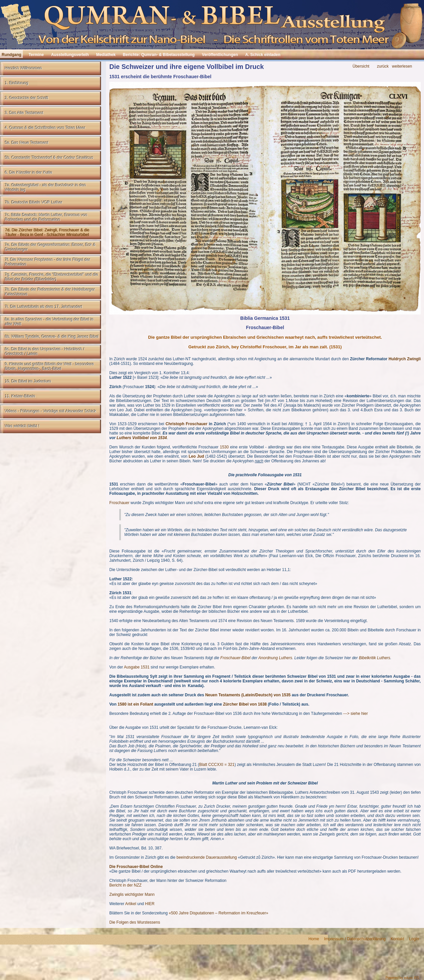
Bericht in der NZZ (125, 885)
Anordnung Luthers (275, 658)
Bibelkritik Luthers (374, 658)
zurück (383, 66)
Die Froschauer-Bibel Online (136, 867)
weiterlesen (402, 66)
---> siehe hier (355, 714)
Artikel (131, 904)
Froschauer (119, 503)
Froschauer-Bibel (235, 658)
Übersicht (361, 66)
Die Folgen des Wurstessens (135, 922)
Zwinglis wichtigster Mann (132, 894)
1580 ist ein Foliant (135, 704)
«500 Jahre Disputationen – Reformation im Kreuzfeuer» (218, 913)
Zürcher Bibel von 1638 (245, 704)
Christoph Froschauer (186, 424)
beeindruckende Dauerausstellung (207, 857)
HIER (150, 904)
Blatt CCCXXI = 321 (217, 765)
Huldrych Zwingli (405, 359)
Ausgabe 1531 (137, 667)
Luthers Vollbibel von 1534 (142, 438)
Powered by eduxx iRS (402, 978)
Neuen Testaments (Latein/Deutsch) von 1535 (248, 695)
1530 (224, 447)
